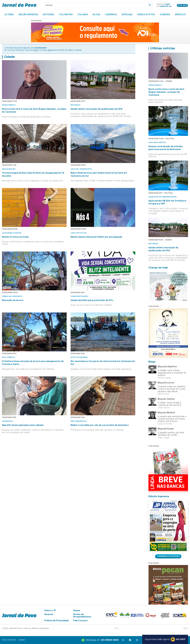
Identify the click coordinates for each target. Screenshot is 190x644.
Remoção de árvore (13, 300)
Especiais (127, 15)
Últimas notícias (163, 48)
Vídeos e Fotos (146, 15)
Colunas (83, 15)
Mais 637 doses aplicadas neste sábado (23, 425)
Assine (77, 611)
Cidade (9, 57)
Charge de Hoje (158, 268)
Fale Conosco (80, 621)
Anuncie (49, 614)
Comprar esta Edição (168, 556)
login (168, 4)
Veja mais (182, 5)
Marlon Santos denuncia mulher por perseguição (96, 237)
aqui (49, 50)
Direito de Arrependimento (82, 616)
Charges (165, 15)
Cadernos (111, 15)
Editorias (49, 15)
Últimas (9, 15)
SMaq (186, 628)
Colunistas (66, 15)
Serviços (180, 15)
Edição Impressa (28, 15)
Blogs (96, 15)
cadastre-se (166, 6)
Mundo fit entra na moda (15, 237)
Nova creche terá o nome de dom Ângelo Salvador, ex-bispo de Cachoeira (166, 92)
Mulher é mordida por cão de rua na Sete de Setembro (100, 425)
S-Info (116, 628)
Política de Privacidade (57, 621)
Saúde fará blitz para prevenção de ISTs (92, 300)
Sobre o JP (50, 611)
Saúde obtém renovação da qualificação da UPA (97, 109)
